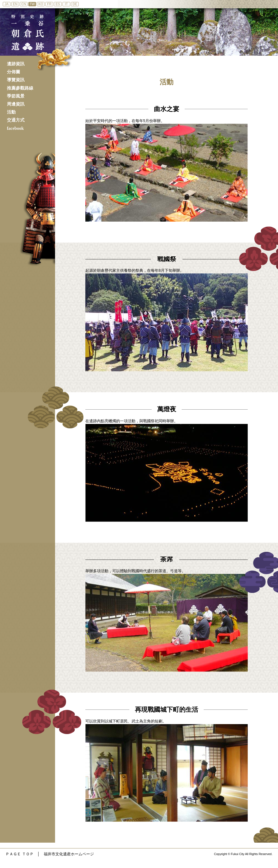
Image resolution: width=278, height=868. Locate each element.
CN (24, 4)
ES (58, 4)
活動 (11, 112)
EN (15, 4)
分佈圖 (13, 72)
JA (7, 4)
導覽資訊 (16, 80)
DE (75, 4)
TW (32, 4)
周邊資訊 (16, 104)
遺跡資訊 (16, 64)
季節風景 (16, 96)
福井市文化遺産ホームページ (69, 854)
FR (49, 4)
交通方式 (16, 120)
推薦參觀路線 (20, 88)
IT (66, 4)
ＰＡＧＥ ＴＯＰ (20, 854)
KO (41, 4)
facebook (15, 128)
